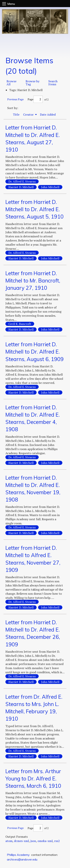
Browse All (11, 83)
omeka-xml (45, 841)
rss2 (57, 841)
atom (9, 841)
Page (35, 99)
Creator (29, 114)
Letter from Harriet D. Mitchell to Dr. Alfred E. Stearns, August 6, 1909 (35, 352)
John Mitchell (50, 187)
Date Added (48, 114)
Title (16, 114)
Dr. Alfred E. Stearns (22, 181)
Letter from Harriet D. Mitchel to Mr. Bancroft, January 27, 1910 (33, 281)
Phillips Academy (18, 855)
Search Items (53, 83)
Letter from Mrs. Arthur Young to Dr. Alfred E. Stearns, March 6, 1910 (33, 778)
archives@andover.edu (22, 859)
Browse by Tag (32, 83)
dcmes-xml (21, 841)
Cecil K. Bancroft (20, 324)
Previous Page (15, 99)
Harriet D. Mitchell (21, 187)
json (33, 841)
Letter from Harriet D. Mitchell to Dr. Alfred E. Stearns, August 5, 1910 (35, 209)
